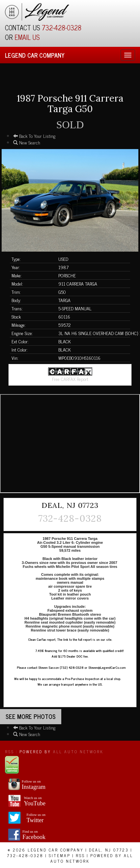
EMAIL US (27, 37)
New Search (27, 142)
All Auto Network (78, 752)
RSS (10, 752)
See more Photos (31, 716)
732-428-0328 (62, 28)
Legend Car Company (35, 55)
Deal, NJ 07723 (109, 850)
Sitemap (60, 855)
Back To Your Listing (34, 136)
